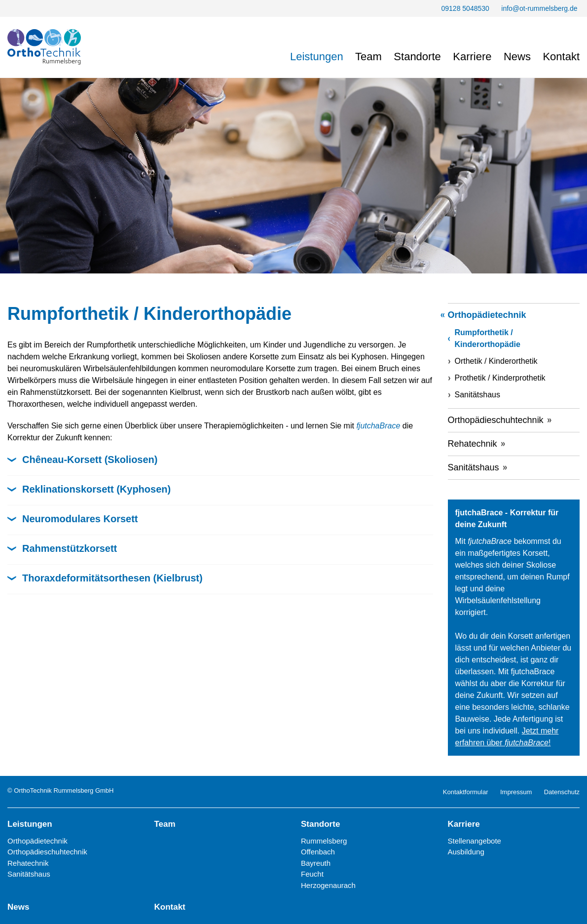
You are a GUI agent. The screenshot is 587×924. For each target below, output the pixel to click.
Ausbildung (466, 852)
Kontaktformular (466, 792)
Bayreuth (316, 863)
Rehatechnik (473, 444)
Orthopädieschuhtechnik (496, 420)
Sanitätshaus (478, 395)
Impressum (516, 792)
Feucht (312, 874)
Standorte (417, 57)
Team (368, 57)
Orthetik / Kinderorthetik (496, 361)
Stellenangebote (475, 841)
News (517, 57)
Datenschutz (562, 792)
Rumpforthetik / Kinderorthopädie (488, 338)
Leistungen (317, 57)
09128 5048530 (465, 8)
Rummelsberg (324, 841)
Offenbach (318, 852)
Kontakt (561, 57)
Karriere (472, 57)
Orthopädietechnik (487, 315)
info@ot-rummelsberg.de (539, 8)
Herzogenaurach (328, 885)
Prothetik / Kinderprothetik (500, 378)
